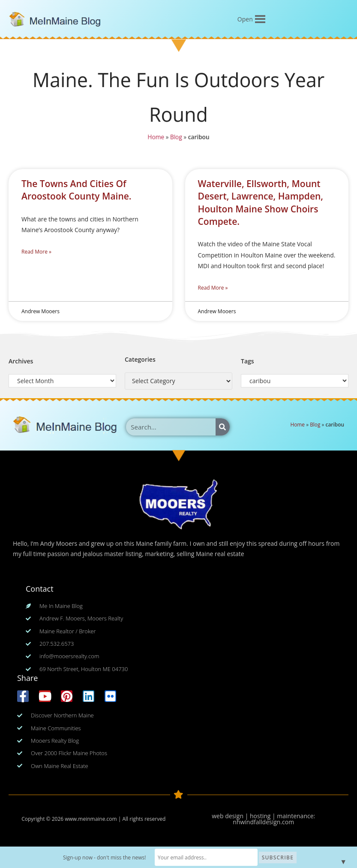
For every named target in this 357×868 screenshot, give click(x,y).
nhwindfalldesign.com (263, 822)
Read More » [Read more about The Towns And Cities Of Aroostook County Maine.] (36, 252)
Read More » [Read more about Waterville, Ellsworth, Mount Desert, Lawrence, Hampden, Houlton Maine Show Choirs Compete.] (213, 288)
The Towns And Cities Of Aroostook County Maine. (76, 190)
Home (154, 139)
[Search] (223, 427)
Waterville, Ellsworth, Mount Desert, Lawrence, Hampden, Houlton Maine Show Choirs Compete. (261, 203)
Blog (176, 139)
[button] (245, 19)
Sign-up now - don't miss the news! (105, 857)
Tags (247, 361)
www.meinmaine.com (91, 819)
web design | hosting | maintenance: (263, 816)
